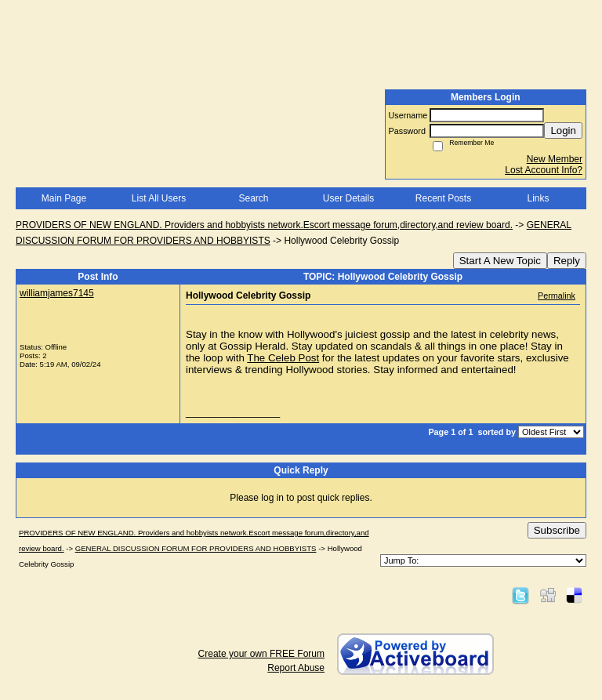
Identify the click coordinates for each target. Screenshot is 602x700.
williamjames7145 (57, 293)
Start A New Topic (500, 261)
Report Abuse (296, 668)
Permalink (557, 296)
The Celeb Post (283, 358)
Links (538, 198)
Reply (567, 261)
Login (563, 131)
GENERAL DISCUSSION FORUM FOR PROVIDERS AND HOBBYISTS (196, 548)
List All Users (159, 198)
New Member (555, 159)
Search (253, 198)
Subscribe (557, 530)
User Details (348, 198)
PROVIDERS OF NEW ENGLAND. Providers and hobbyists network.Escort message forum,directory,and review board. (264, 225)
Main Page (64, 198)
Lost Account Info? (544, 170)
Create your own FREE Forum (261, 654)
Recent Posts (443, 198)
